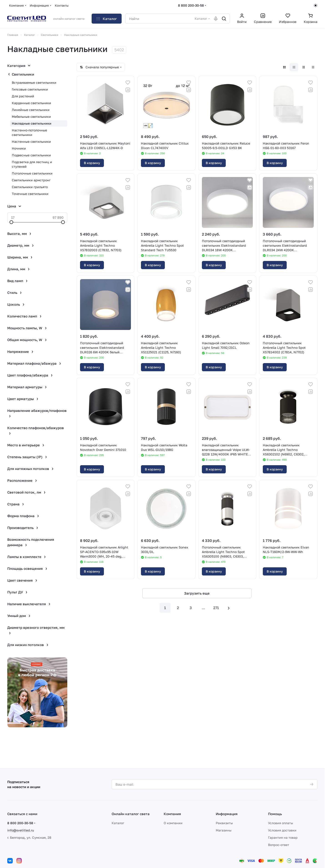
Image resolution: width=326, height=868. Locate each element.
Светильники (23, 74)
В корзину (92, 163)
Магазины (224, 830)
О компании (173, 823)
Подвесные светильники (31, 155)
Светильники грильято (30, 187)
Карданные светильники (31, 103)
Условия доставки (282, 830)
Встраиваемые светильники (34, 82)
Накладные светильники (32, 123)
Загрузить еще (197, 593)
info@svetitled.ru (21, 830)
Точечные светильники (30, 194)
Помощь (275, 814)
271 (216, 608)
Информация (227, 814)
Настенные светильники (31, 141)
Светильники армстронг (31, 180)
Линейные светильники (31, 110)
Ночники (19, 148)
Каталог (118, 823)
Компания (172, 814)
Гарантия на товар (283, 837)
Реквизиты (224, 823)
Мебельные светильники (31, 117)
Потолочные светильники (32, 173)
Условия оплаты (281, 823)
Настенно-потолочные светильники (29, 132)
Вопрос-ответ (279, 845)
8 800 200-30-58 (191, 5)
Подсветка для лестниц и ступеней (32, 164)
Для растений (23, 96)
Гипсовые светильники (30, 89)
